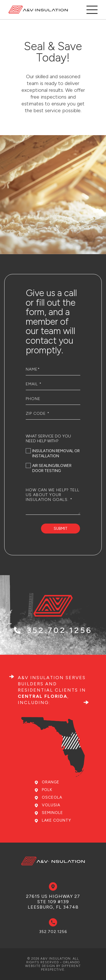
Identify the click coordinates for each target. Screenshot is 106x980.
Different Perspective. (61, 968)
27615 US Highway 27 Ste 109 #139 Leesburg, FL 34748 (53, 902)
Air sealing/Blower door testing (49, 468)
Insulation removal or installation (53, 453)
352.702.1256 (53, 643)
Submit (61, 529)
